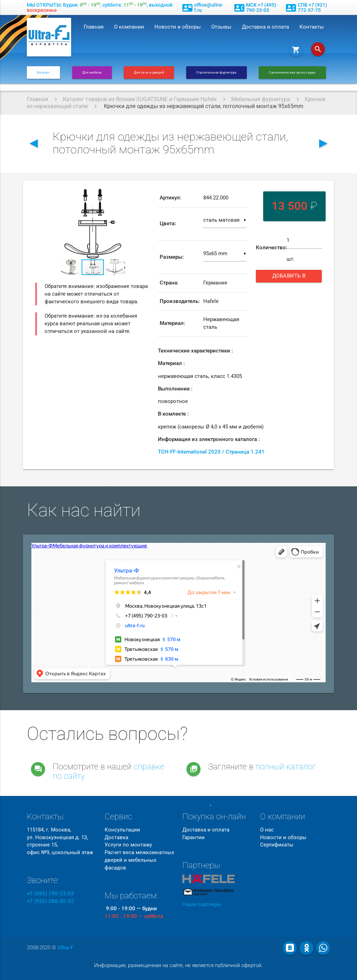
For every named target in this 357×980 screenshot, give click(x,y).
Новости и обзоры (178, 27)
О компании (129, 27)
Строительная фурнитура (217, 72)
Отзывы (221, 27)
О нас (267, 830)
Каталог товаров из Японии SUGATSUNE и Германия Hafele (140, 99)
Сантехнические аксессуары (292, 72)
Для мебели (92, 72)
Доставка (116, 838)
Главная (94, 27)
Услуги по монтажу (128, 845)
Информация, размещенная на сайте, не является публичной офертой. (178, 966)
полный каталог (286, 767)
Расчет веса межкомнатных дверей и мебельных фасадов (139, 860)
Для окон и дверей (149, 72)
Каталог (44, 72)
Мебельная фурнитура (261, 99)
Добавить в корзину (291, 278)
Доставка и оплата (265, 27)
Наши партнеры (202, 905)
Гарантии (193, 838)
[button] (144, 195)
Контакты (312, 27)
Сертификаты (277, 845)
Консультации (122, 830)
